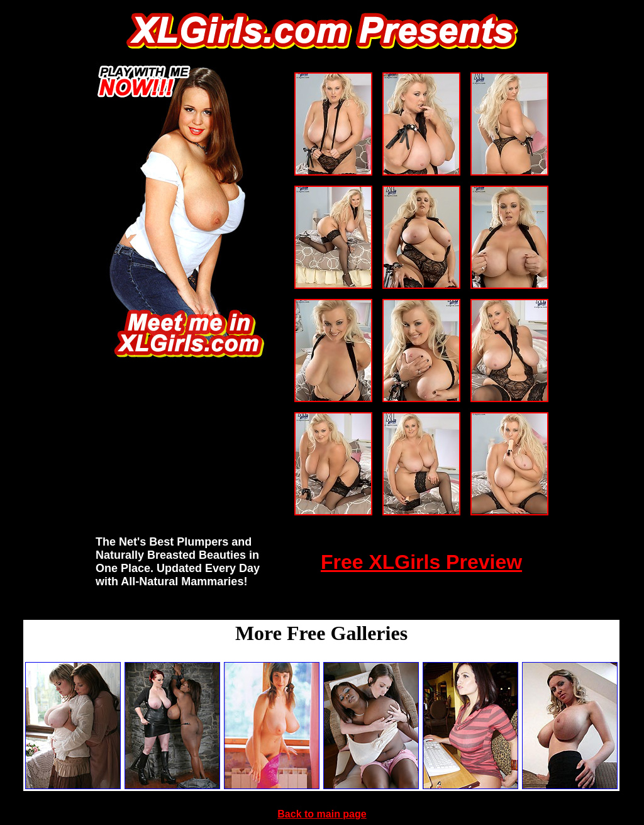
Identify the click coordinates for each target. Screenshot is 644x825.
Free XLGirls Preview (421, 562)
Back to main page (322, 814)
